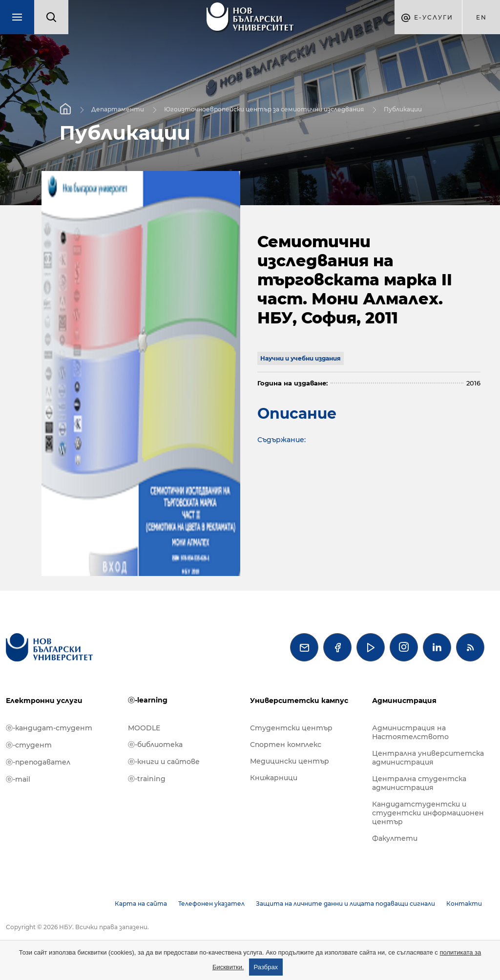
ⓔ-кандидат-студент (49, 728)
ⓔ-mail (18, 779)
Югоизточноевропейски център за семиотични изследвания (264, 109)
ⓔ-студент (29, 745)
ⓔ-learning (148, 700)
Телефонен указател (211, 904)
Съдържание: (281, 440)
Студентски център (291, 728)
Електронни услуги (44, 701)
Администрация (404, 701)
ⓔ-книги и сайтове (164, 762)
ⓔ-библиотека (155, 745)
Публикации (403, 109)
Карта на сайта (141, 904)
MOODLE (144, 728)
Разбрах (266, 967)
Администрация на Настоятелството (410, 732)
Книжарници (274, 778)
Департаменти (118, 109)
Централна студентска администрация (419, 783)
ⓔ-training (147, 779)
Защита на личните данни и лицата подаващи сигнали (345, 904)
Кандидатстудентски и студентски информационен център (428, 813)
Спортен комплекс (286, 745)
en (481, 17)
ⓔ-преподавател (38, 762)
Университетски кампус (299, 701)
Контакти (464, 904)
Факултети (395, 838)
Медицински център (290, 761)
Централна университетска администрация (428, 758)
